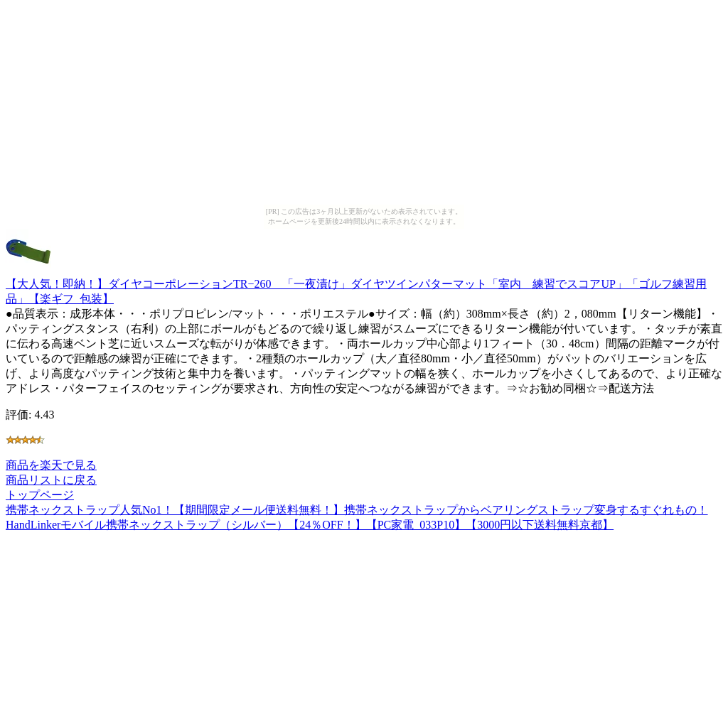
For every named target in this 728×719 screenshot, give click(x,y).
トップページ (40, 495)
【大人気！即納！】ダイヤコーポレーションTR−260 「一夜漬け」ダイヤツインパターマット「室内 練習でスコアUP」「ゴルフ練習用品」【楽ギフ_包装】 (356, 285)
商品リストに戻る (51, 480)
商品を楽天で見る (51, 465)
